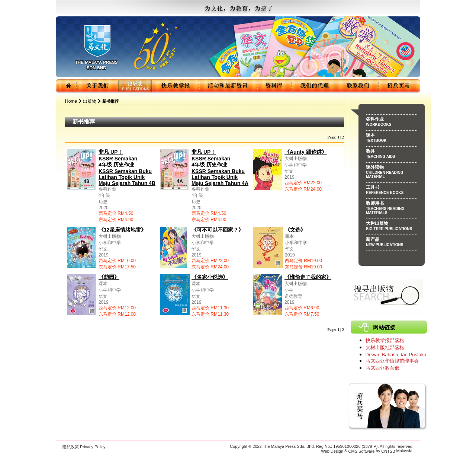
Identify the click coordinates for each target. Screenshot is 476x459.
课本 (392, 139)
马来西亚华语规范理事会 (392, 361)
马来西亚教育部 (382, 368)
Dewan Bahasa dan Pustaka (396, 355)
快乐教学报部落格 (385, 340)
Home (71, 101)
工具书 (392, 191)
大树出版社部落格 (385, 348)
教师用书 (392, 209)
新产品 (392, 243)
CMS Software (362, 451)
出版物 (90, 101)
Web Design (332, 451)
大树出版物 (392, 227)
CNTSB (388, 451)
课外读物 (392, 173)
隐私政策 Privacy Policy (84, 447)
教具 (392, 155)
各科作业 (392, 123)
